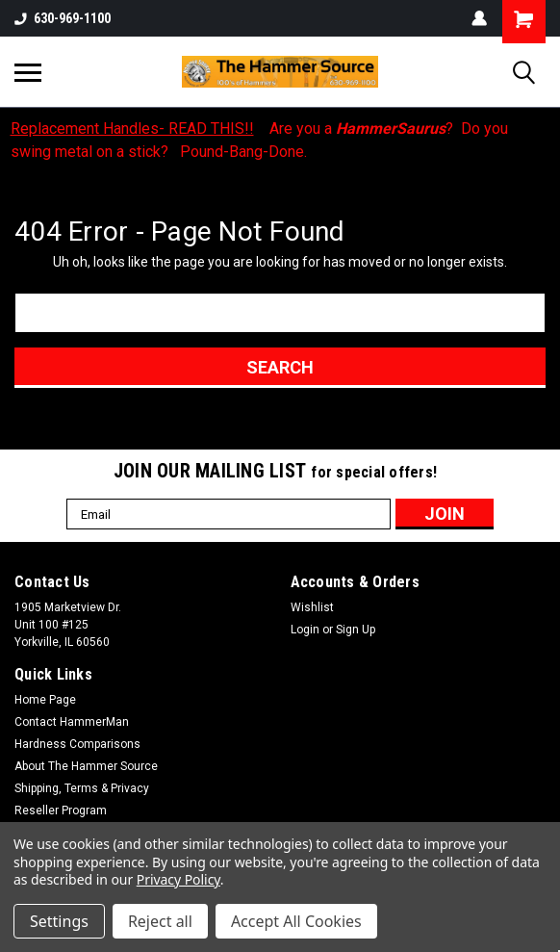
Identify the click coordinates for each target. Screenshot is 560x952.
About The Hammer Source (86, 766)
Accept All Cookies (296, 921)
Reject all (160, 921)
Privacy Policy (178, 879)
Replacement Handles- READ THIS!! (132, 129)
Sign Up (356, 630)
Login (305, 630)
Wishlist (312, 607)
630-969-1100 (63, 18)
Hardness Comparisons (77, 744)
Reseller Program (61, 810)
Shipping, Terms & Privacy (82, 788)
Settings (59, 921)
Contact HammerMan (72, 722)
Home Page (45, 700)
